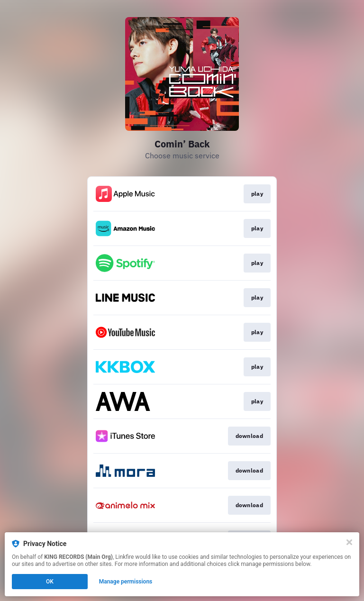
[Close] (349, 542)
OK (50, 582)
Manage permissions (126, 582)
